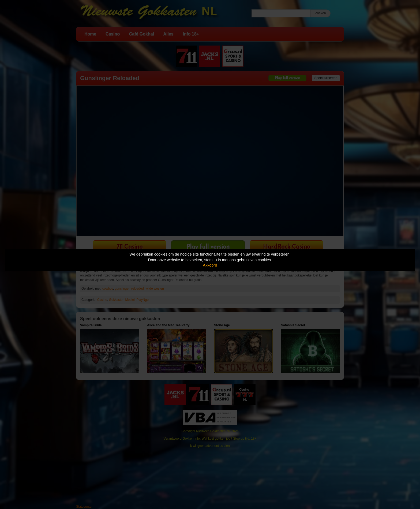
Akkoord (210, 265)
